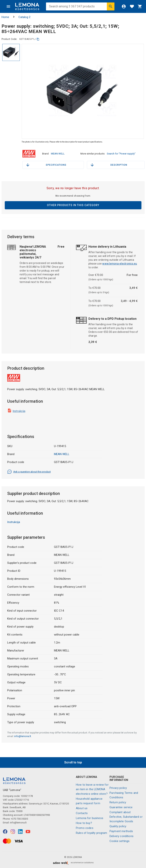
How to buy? (84, 823)
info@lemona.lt (23, 736)
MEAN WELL (58, 153)
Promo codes (85, 828)
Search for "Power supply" (121, 153)
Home (5, 17)
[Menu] (8, 6)
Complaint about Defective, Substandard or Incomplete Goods (126, 816)
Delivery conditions (121, 836)
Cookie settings (119, 841)
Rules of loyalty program (92, 833)
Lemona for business (90, 818)
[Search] (111, 6)
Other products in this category (73, 205)
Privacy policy (118, 788)
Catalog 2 (24, 17)
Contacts (82, 813)
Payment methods (121, 831)
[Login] (124, 6)
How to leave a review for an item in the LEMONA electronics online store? (92, 789)
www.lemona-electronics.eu (120, 263)
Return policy (118, 802)
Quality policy (118, 826)
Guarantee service (121, 807)
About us (82, 808)
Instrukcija (19, 411)
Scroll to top (73, 762)
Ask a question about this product (29, 471)
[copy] (38, 39)
